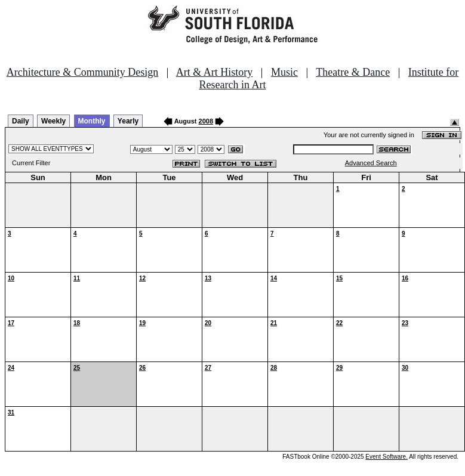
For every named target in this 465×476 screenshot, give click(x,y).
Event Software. (387, 457)
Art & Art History (215, 72)
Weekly (53, 121)
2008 (206, 121)
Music (284, 72)
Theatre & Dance (353, 72)
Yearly (128, 121)
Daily (21, 121)
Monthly (92, 121)
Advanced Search (371, 163)
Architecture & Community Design (82, 72)
